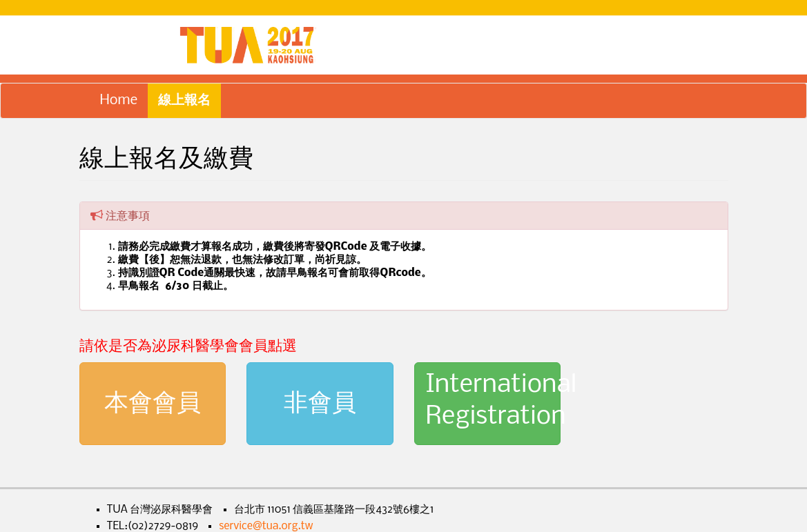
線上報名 (184, 100)
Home (119, 100)
